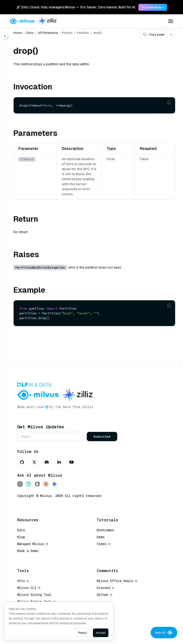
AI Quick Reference (34, 558)
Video (104, 544)
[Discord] (47, 462)
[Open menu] (171, 21)
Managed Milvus (33, 544)
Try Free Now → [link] (153, 7)
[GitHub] (22, 462)
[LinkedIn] (59, 462)
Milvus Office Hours (117, 581)
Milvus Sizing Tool (34, 595)
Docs (30, 33)
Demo (101, 537)
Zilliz (88, 407)
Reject (83, 633)
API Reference (48, 33)
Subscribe (102, 437)
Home (18, 33)
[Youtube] (71, 462)
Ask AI (164, 633)
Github (105, 595)
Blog (21, 537)
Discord (106, 588)
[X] (34, 462)
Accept (101, 633)
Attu (23, 581)
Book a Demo (28, 551)
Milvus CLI (29, 588)
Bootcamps (105, 530)
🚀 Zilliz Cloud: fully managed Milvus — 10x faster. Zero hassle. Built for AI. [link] (76, 7)
